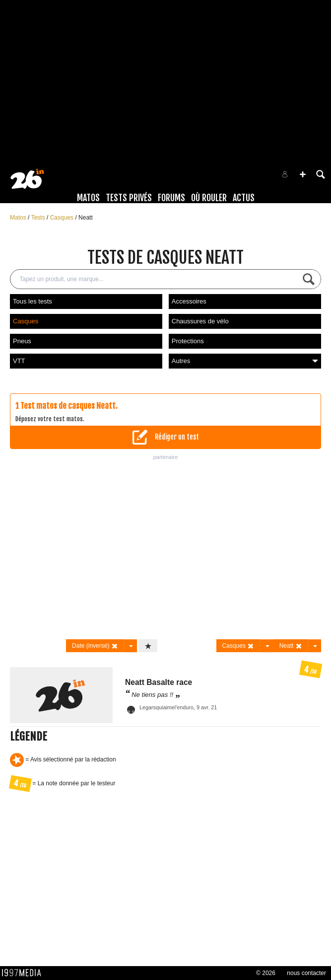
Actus (244, 198)
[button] (303, 174)
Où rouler (209, 198)
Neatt (86, 218)
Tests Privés (129, 198)
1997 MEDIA (24, 973)
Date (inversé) (95, 646)
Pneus (22, 341)
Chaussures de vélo (200, 321)
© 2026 (266, 973)
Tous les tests (33, 301)
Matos (88, 198)
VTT (19, 361)
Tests (39, 218)
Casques (63, 218)
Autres (245, 361)
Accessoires (189, 301)
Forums (171, 198)
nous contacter (306, 973)
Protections (188, 341)
